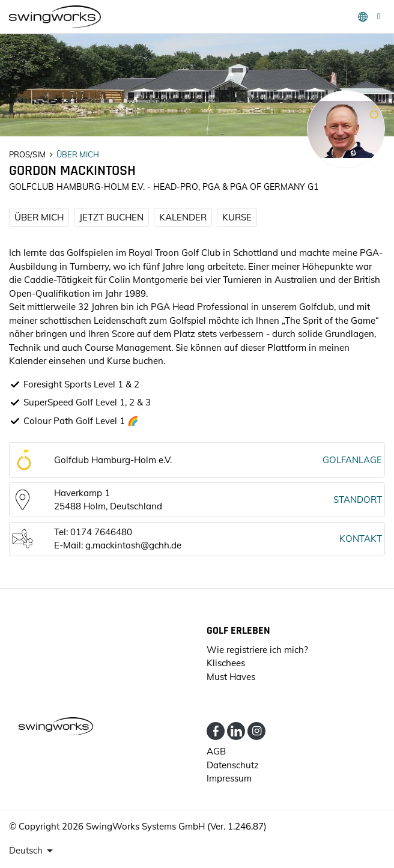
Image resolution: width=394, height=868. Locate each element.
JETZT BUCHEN (111, 217)
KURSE (237, 217)
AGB (216, 751)
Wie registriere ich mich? (257, 650)
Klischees (226, 663)
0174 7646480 (101, 532)
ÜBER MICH (39, 217)
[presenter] (33, 851)
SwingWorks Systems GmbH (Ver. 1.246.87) (176, 826)
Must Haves (231, 677)
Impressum (229, 778)
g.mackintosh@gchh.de (133, 545)
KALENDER (183, 217)
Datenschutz (233, 765)
